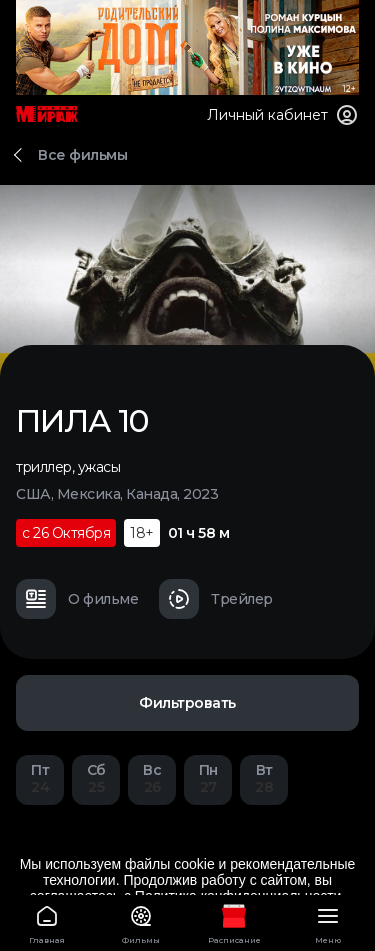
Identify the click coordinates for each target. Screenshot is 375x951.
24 (40, 778)
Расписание (235, 921)
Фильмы (141, 921)
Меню (328, 921)
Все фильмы (82, 155)
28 (264, 778)
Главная (47, 921)
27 (208, 778)
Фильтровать (187, 703)
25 (96, 778)
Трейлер (216, 599)
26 (152, 778)
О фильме (77, 599)
